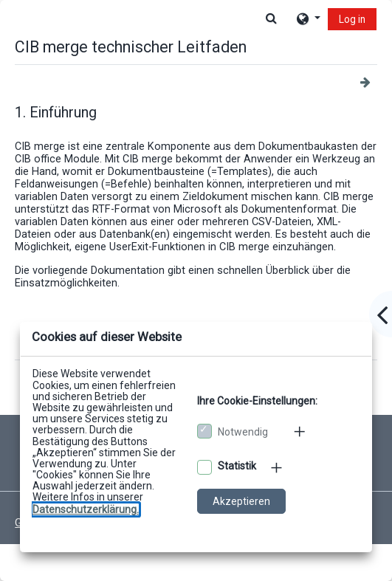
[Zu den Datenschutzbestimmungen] (86, 509)
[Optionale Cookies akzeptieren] (204, 467)
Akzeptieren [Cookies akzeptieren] (241, 501)
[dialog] (196, 290)
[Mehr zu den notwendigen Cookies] (300, 431)
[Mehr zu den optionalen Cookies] (278, 467)
